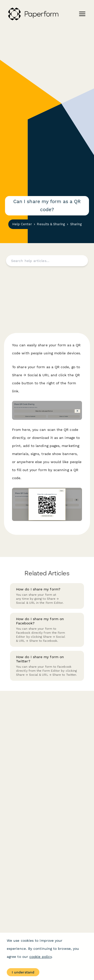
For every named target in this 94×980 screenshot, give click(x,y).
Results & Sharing (51, 224)
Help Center (22, 224)
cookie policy (40, 957)
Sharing (76, 224)
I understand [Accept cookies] (23, 972)
